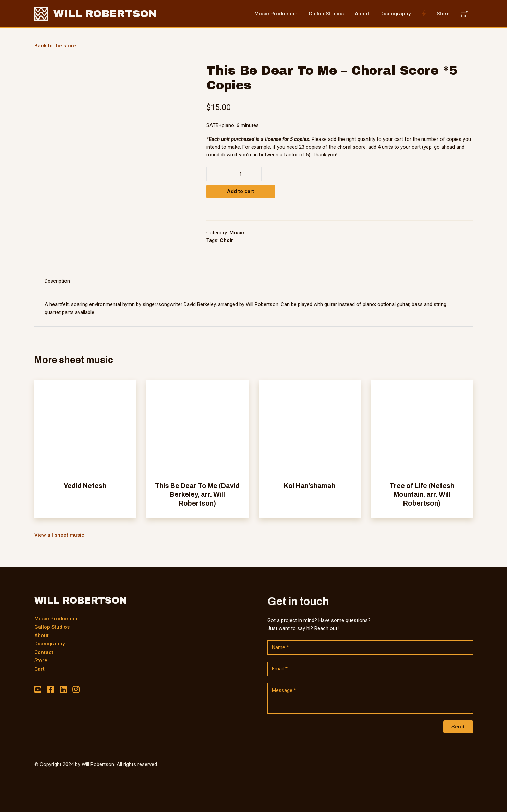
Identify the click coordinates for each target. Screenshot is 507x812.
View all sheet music (59, 535)
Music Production (56, 619)
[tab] (57, 281)
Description (57, 281)
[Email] (370, 669)
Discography (50, 644)
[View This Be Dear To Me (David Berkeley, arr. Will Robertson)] (197, 431)
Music (237, 233)
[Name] (370, 647)
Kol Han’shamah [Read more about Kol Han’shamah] (310, 486)
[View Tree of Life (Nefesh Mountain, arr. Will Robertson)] (422, 431)
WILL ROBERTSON (105, 14)
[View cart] (464, 14)
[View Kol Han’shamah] (310, 431)
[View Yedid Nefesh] (85, 431)
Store (41, 660)
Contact (44, 652)
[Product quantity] (241, 174)
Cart (39, 669)
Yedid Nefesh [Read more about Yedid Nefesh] (85, 486)
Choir (226, 240)
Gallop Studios (52, 627)
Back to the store (55, 46)
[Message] (370, 698)
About (41, 635)
